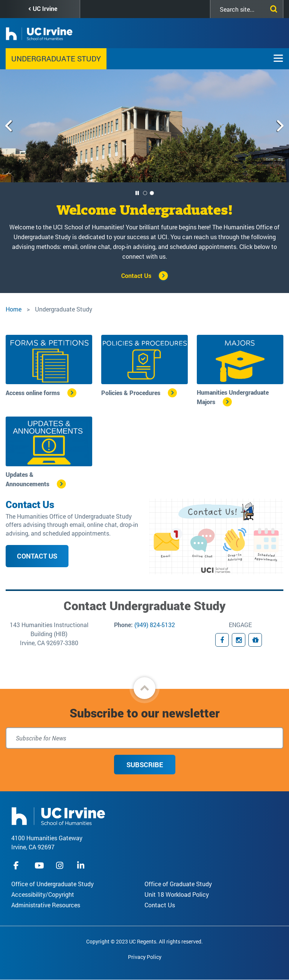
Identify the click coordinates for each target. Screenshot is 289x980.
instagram (61, 865)
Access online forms (33, 393)
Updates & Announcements (27, 479)
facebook (18, 865)
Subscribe (145, 765)
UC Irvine (45, 8)
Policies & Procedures (131, 393)
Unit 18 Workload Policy (177, 894)
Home (14, 309)
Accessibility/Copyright (43, 894)
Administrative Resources (46, 905)
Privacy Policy (145, 957)
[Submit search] (272, 8)
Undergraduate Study (56, 58)
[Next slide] (280, 126)
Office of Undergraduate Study (52, 884)
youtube (39, 865)
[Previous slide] (9, 126)
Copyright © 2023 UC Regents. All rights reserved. (144, 941)
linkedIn (82, 865)
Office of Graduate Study (178, 884)
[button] (144, 688)
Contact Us (136, 276)
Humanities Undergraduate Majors (233, 397)
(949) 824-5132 (155, 625)
